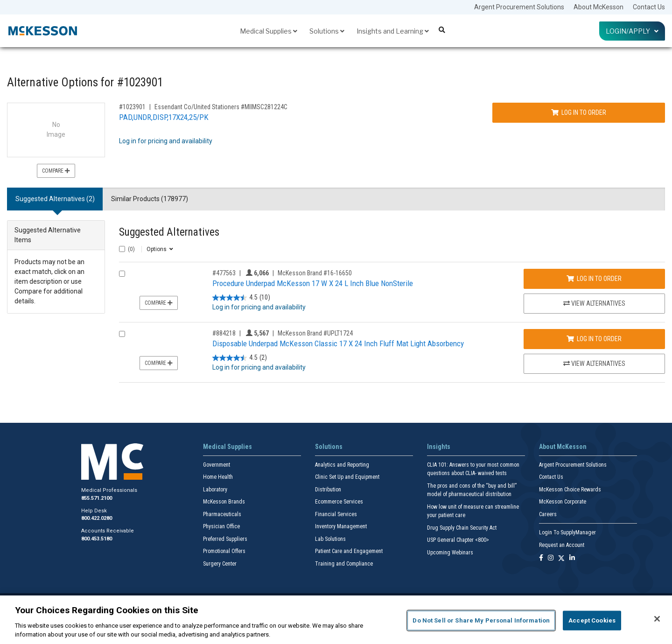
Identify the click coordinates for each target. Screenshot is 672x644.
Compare (56, 171)
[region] (336, 620)
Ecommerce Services (339, 502)
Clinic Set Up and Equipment (347, 477)
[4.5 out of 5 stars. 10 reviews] (241, 297)
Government (217, 465)
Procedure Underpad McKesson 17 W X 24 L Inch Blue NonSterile (313, 283)
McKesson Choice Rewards (570, 490)
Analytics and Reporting (342, 465)
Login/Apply (632, 31)
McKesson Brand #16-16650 (315, 273)
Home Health (218, 477)
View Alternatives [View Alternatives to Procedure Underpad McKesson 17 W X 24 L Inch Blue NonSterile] (594, 303)
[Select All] (122, 249)
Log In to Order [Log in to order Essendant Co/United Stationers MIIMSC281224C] (579, 112)
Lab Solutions (330, 539)
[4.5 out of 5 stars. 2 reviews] (240, 358)
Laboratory (215, 490)
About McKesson (598, 7)
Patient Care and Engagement (349, 551)
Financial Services (336, 514)
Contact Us (649, 7)
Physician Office (221, 526)
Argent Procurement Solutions (519, 7)
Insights (439, 447)
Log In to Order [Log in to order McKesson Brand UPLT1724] (594, 339)
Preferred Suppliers (225, 539)
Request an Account (562, 545)
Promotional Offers (224, 551)
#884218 (224, 333)
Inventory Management (341, 526)
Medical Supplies (269, 31)
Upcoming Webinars (450, 553)
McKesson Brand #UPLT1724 (315, 333)
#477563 (224, 273)
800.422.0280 (97, 518)
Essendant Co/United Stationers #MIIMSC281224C (221, 107)
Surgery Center (220, 564)
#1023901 (132, 107)
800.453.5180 (97, 539)
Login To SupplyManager (567, 532)
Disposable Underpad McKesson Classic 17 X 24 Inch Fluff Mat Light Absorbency (338, 343)
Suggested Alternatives (169, 232)
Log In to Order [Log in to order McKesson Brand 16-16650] (594, 279)
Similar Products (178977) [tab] (150, 199)
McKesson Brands (224, 502)
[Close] (657, 619)
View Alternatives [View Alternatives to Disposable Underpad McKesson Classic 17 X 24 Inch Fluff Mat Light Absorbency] (594, 364)
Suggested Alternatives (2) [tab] (55, 199)
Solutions (327, 31)
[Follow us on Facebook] (541, 558)
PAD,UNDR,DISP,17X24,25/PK (164, 117)
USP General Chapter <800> (458, 540)
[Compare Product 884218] (122, 334)
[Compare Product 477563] (122, 274)
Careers (548, 514)
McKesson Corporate (563, 502)
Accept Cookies (592, 620)
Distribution (328, 490)
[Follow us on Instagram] (551, 558)
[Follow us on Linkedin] (572, 558)
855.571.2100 (97, 498)
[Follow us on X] (561, 558)
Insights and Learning (393, 31)
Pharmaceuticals (222, 514)
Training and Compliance (344, 564)
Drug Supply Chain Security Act (462, 528)
